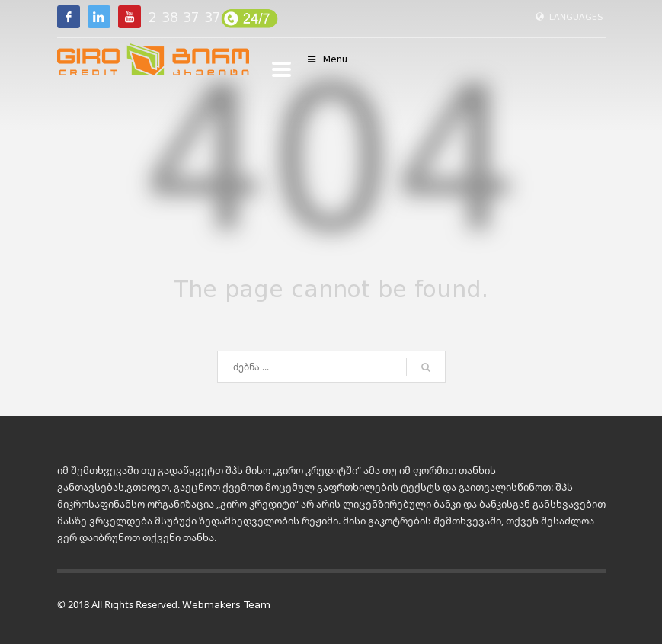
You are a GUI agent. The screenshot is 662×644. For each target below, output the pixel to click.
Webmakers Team (226, 605)
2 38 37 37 (185, 18)
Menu (327, 59)
